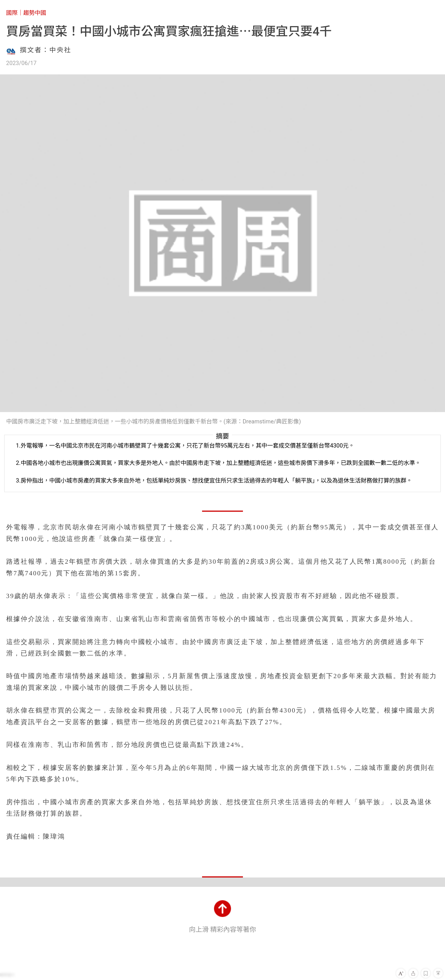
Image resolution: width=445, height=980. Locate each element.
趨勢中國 (35, 13)
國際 (12, 13)
